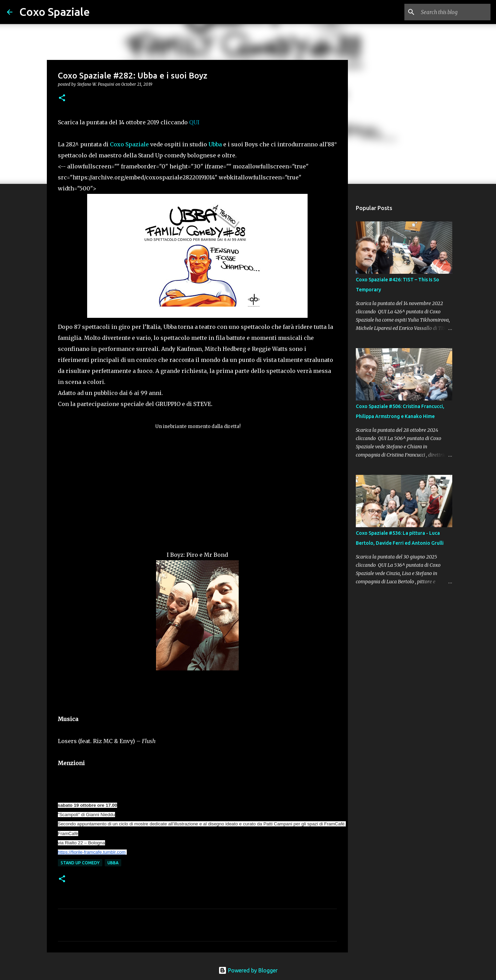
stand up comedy (80, 863)
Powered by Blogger (248, 970)
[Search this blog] (454, 12)
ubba (113, 863)
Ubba (215, 144)
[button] (62, 98)
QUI (194, 122)
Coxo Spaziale (55, 12)
